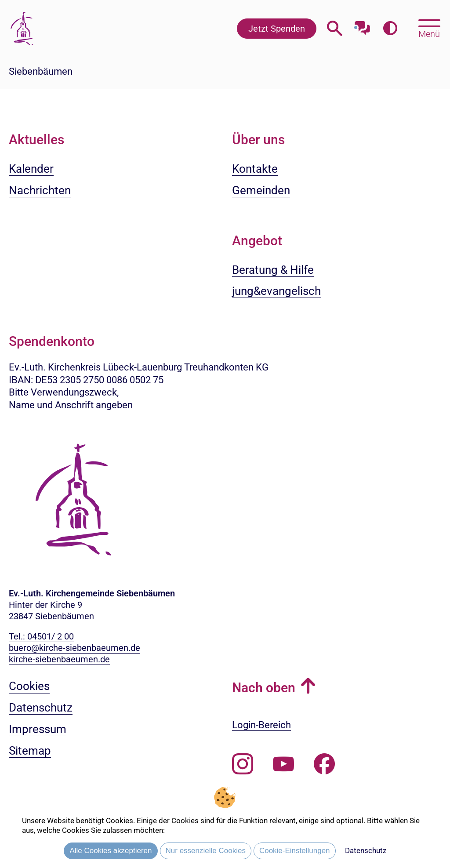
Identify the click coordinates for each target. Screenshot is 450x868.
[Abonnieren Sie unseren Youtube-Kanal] (283, 764)
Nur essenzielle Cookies (206, 851)
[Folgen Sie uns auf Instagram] (243, 764)
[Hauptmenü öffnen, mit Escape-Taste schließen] (429, 28)
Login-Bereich (261, 725)
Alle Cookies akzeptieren (111, 851)
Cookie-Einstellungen (295, 851)
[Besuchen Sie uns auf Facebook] (324, 764)
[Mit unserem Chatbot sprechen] (362, 25)
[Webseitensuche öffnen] (335, 28)
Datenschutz (366, 850)
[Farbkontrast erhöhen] (390, 28)
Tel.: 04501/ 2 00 (41, 636)
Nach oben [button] (264, 688)
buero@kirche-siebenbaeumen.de (74, 648)
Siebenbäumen (41, 71)
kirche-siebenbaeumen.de (59, 659)
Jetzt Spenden (277, 29)
